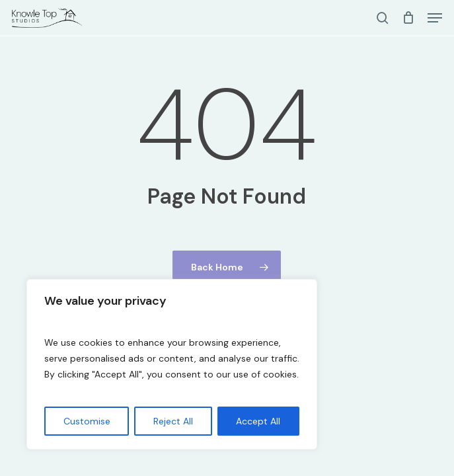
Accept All (258, 421)
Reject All (173, 421)
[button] (435, 18)
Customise (87, 421)
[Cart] (408, 18)
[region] (172, 364)
